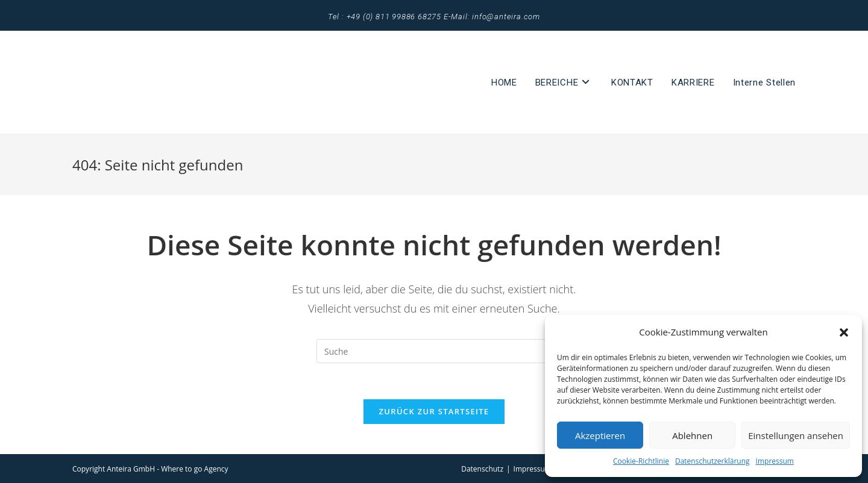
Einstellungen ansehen (796, 435)
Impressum (775, 461)
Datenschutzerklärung (712, 461)
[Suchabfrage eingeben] (434, 351)
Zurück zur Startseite (434, 411)
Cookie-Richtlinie (641, 461)
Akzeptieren (600, 435)
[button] (844, 332)
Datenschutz (482, 469)
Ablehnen (692, 435)
